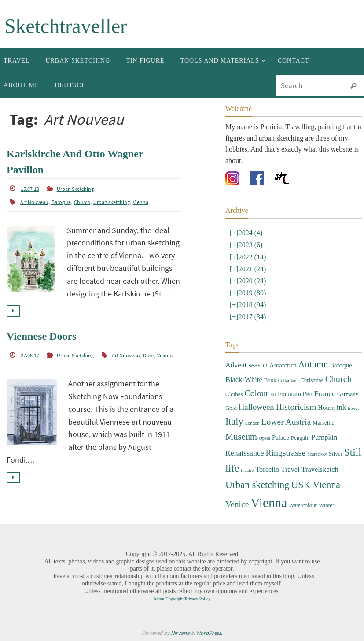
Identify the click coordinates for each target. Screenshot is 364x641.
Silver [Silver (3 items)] (336, 454)
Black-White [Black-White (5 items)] (244, 380)
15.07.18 (30, 189)
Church (82, 202)
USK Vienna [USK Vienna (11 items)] (316, 485)
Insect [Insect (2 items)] (353, 408)
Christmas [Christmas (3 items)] (312, 380)
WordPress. (209, 633)
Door (149, 355)
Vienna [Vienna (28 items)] (269, 503)
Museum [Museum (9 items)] (241, 437)
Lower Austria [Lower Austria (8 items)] (286, 422)
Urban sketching (112, 202)
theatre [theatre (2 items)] (247, 470)
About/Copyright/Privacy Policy (182, 599)
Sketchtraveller (66, 26)
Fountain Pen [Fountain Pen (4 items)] (295, 394)
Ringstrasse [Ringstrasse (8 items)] (286, 453)
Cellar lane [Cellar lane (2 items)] (288, 380)
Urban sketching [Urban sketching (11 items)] (257, 485)
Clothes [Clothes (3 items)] (234, 394)
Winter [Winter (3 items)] (326, 505)
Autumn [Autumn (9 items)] (313, 364)
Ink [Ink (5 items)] (341, 407)
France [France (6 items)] (325, 393)
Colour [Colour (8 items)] (257, 393)
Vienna (141, 202)
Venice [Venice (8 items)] (237, 504)
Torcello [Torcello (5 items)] (267, 469)
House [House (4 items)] (326, 408)
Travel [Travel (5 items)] (290, 469)
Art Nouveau (34, 202)
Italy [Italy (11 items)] (234, 421)
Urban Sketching (75, 189)
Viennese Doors (41, 336)
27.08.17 (30, 355)
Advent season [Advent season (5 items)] (246, 365)
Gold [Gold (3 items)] (231, 408)
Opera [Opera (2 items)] (265, 438)
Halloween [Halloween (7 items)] (256, 407)
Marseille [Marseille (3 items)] (323, 423)
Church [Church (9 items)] (339, 379)
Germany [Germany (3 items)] (348, 394)
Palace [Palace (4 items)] (281, 437)
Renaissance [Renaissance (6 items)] (245, 453)
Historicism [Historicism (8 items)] (296, 407)
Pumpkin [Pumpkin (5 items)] (324, 437)
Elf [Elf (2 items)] (273, 395)
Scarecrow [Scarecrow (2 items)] (317, 454)
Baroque (61, 202)
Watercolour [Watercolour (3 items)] (303, 505)
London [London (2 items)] (252, 423)
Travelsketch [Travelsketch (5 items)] (320, 469)
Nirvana (180, 633)
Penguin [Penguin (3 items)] (300, 438)
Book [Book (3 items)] (270, 380)
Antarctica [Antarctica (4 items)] (283, 365)
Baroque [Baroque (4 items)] (341, 365)
